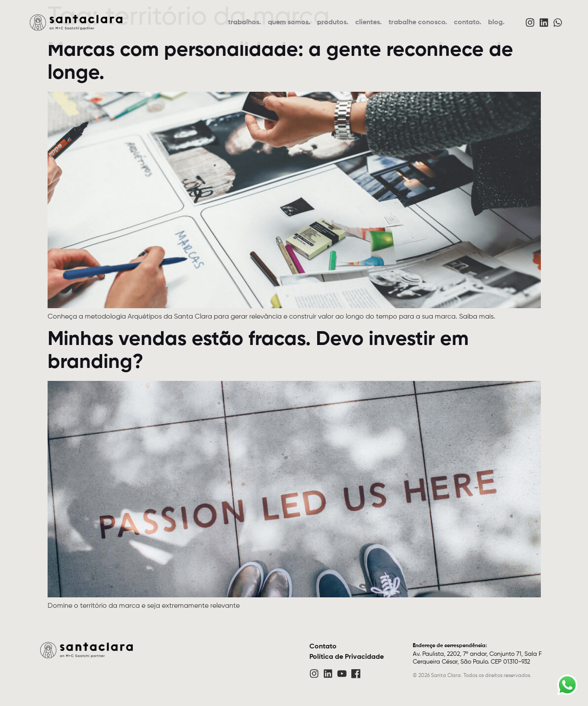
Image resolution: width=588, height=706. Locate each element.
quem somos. (289, 23)
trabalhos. (244, 23)
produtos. (333, 23)
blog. (496, 23)
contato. (468, 23)
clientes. (368, 23)
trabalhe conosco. (418, 23)
